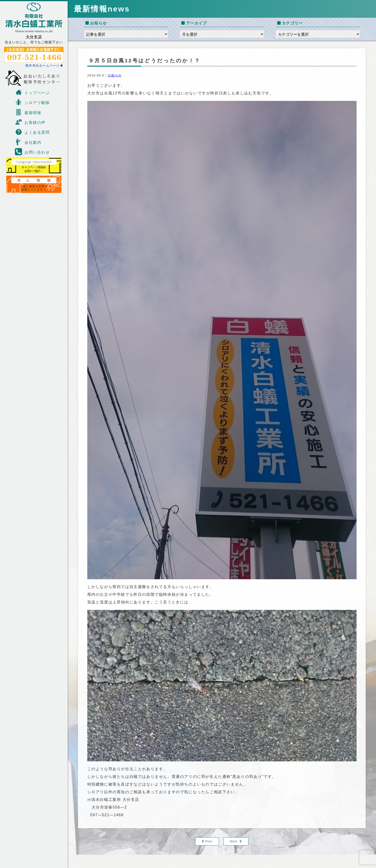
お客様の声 (30, 122)
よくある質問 (32, 132)
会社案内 (28, 142)
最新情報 (28, 112)
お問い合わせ (32, 152)
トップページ (32, 92)
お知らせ (115, 75)
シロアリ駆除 (32, 102)
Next (234, 841)
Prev (209, 841)
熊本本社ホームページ (44, 66)
